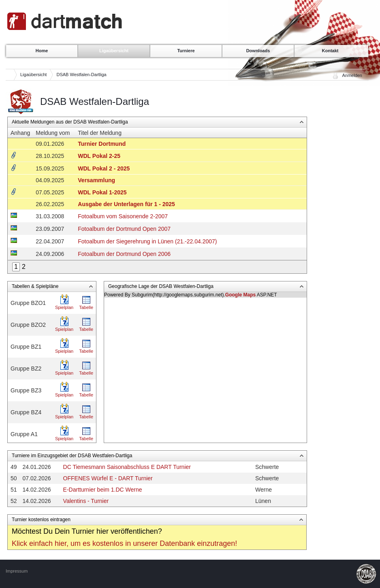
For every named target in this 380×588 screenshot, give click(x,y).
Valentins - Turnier (86, 501)
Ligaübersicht (114, 51)
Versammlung (96, 180)
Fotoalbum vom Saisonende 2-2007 (123, 216)
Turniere (186, 51)
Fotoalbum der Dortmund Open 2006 (124, 254)
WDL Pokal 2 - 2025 (104, 168)
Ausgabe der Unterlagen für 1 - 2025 (126, 204)
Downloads (258, 51)
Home (42, 51)
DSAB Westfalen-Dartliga (81, 75)
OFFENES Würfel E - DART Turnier (108, 478)
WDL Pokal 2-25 (99, 156)
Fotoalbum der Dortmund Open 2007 (124, 229)
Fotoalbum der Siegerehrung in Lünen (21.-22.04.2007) (147, 241)
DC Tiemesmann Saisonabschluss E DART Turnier (127, 467)
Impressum (17, 571)
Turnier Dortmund (102, 144)
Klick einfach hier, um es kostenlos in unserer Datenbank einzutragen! (124, 543)
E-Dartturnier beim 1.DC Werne (103, 490)
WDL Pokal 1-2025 (102, 192)
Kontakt (330, 51)
